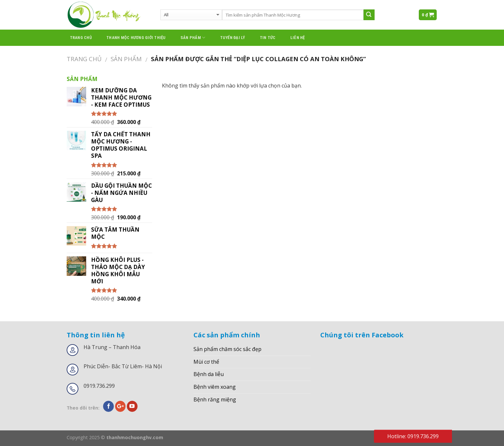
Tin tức (268, 38)
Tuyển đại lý (233, 38)
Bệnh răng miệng (215, 399)
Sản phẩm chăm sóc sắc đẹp (227, 349)
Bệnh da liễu (209, 374)
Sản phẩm (193, 38)
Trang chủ (81, 38)
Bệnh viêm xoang (215, 387)
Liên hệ (298, 38)
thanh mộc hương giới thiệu (136, 38)
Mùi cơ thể (206, 362)
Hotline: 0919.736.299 (413, 436)
